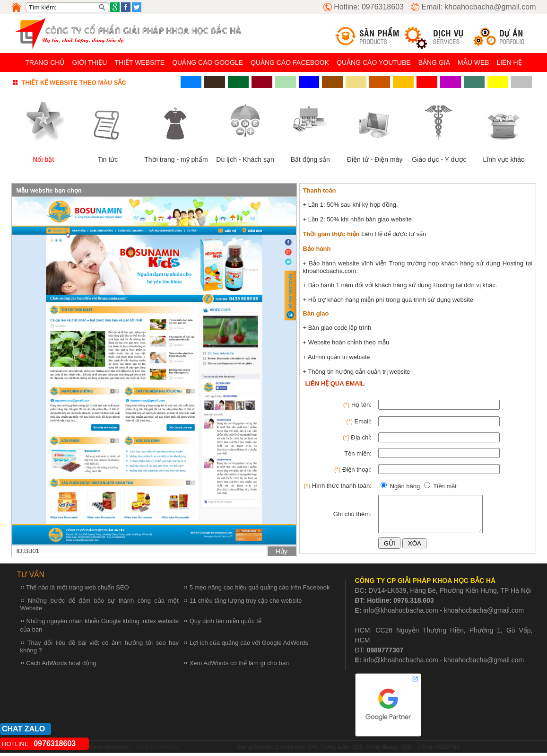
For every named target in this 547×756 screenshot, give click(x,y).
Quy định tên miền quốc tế (226, 624)
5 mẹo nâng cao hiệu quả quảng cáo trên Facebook (260, 591)
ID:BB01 (28, 551)
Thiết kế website (157, 751)
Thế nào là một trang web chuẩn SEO (78, 591)
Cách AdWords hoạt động (61, 666)
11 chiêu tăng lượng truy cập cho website (246, 604)
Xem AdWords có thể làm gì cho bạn (239, 666)
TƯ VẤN (31, 578)
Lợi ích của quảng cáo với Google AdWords (249, 646)
